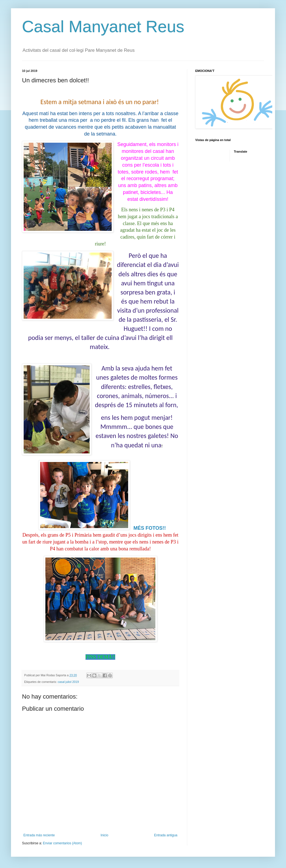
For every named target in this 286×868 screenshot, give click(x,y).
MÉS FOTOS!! (150, 528)
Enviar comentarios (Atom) (62, 843)
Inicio (105, 835)
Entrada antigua (166, 835)
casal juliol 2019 (68, 682)
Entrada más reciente (39, 835)
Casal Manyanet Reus (103, 27)
